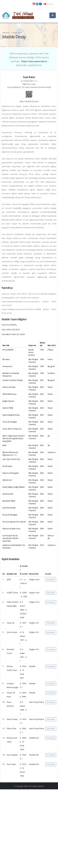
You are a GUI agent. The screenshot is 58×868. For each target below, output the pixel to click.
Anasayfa (6, 33)
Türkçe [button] (49, 4)
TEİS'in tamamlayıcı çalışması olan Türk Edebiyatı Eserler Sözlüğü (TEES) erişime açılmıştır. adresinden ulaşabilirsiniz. (29, 59)
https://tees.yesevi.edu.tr (34, 61)
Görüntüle (51, 580)
